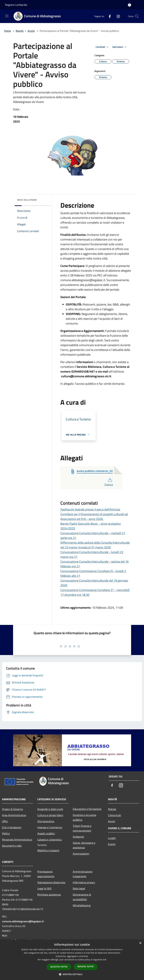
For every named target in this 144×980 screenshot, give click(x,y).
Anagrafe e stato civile (50, 809)
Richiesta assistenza (49, 895)
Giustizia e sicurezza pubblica (84, 817)
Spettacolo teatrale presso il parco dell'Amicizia (90, 509)
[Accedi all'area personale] (129, 5)
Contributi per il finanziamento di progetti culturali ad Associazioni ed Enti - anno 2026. (94, 516)
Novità (20, 31)
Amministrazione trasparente (83, 874)
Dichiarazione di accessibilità (82, 897)
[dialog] (72, 960)
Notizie (112, 809)
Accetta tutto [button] (59, 967)
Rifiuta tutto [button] (86, 967)
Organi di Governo (12, 809)
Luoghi (112, 838)
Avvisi (31, 31)
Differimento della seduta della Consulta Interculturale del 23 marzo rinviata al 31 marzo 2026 (95, 545)
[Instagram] (117, 16)
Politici (6, 833)
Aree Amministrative (14, 815)
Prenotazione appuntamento (46, 874)
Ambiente (78, 837)
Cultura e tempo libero (50, 815)
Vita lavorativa (46, 821)
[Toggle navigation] (7, 16)
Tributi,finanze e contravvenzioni (82, 828)
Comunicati (115, 815)
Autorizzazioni (81, 854)
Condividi (103, 47)
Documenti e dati (12, 846)
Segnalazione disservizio (51, 882)
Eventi (112, 844)
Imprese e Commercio (50, 827)
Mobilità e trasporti (48, 850)
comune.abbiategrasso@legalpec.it (23, 921)
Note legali (79, 888)
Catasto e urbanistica (50, 840)
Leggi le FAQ (44, 888)
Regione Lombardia (16, 5)
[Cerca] (137, 16)
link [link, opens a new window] (105, 960)
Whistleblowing (82, 905)
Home (7, 31)
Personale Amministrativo (17, 840)
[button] (72, 974)
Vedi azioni (120, 47)
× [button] (140, 943)
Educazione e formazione (87, 809)
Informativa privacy (84, 882)
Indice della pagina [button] (27, 200)
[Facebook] (108, 16)
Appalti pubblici (46, 833)
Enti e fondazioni (12, 827)
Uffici (5, 821)
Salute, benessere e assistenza (84, 845)
